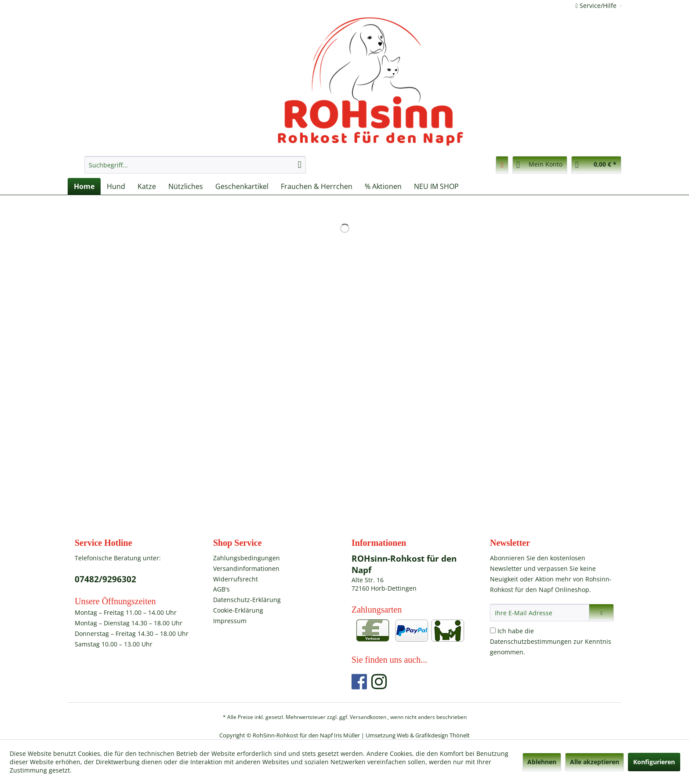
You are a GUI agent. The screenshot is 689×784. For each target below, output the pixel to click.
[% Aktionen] (383, 186)
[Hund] (116, 186)
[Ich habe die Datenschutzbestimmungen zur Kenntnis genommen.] (493, 630)
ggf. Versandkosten (363, 717)
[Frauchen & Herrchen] (317, 186)
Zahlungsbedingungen (247, 558)
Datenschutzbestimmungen (531, 641)
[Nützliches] (186, 186)
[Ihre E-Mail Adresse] (540, 613)
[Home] (84, 186)
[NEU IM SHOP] (436, 186)
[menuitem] (195, 165)
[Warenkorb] (596, 165)
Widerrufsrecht (236, 579)
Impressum (230, 621)
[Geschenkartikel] (242, 186)
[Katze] (147, 186)
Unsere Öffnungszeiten (115, 601)
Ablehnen (542, 762)
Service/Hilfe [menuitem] (597, 5)
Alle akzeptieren (595, 762)
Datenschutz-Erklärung (247, 600)
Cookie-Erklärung (238, 610)
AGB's (221, 589)
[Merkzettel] (502, 165)
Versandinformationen (246, 568)
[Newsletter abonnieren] (601, 613)
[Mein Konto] (540, 165)
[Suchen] (300, 165)
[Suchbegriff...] (195, 165)
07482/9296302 (105, 579)
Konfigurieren (654, 762)
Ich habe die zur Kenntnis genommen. (551, 641)
